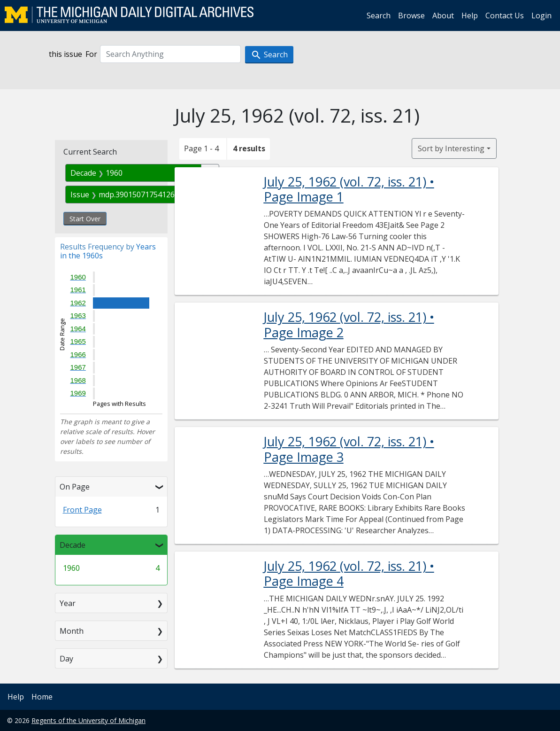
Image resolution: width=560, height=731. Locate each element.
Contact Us (505, 16)
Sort (451, 148)
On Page (75, 487)
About (443, 16)
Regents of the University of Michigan (88, 720)
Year (68, 603)
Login (541, 16)
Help (470, 16)
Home (42, 697)
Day (66, 659)
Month (72, 631)
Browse (411, 16)
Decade (73, 545)
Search (379, 16)
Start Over (85, 219)
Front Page (82, 510)
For (91, 54)
